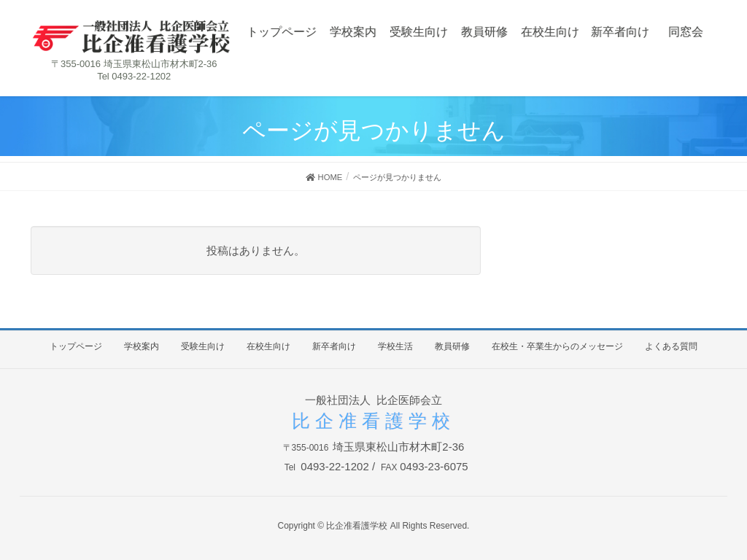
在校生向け (268, 346)
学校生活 (395, 346)
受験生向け (203, 346)
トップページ (76, 346)
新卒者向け (334, 346)
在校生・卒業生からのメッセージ (557, 346)
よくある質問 (671, 346)
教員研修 (452, 346)
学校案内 (142, 346)
